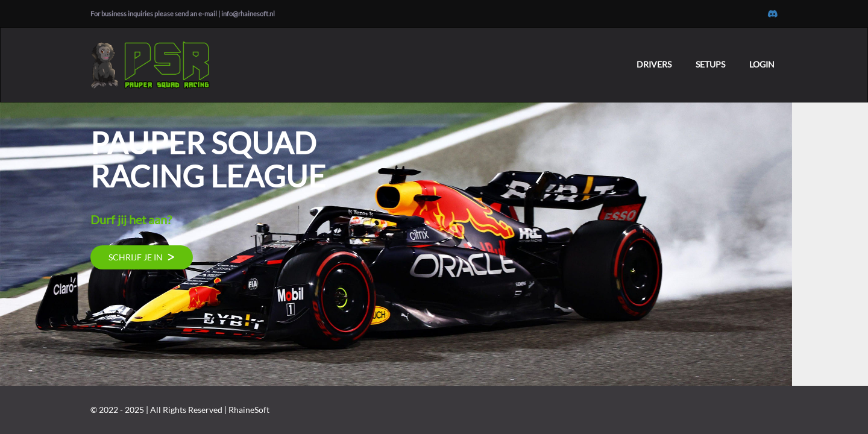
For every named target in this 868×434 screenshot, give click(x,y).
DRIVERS (654, 64)
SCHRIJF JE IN (142, 257)
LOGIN (762, 64)
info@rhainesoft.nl (248, 14)
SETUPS (710, 64)
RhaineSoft (249, 410)
